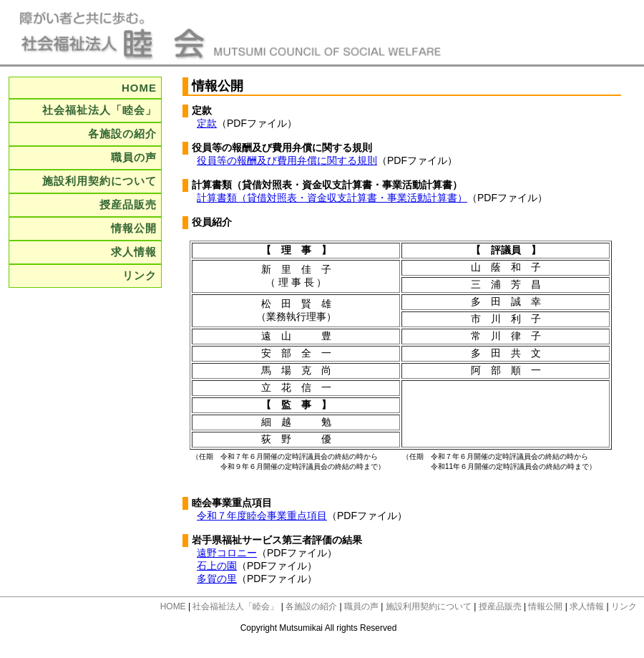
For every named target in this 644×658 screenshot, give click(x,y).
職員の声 (134, 157)
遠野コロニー (227, 553)
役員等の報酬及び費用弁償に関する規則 (287, 160)
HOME (139, 88)
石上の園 (217, 566)
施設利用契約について (99, 181)
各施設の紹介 (122, 134)
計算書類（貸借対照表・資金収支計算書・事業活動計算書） (332, 198)
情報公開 (134, 228)
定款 (207, 123)
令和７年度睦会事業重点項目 (262, 516)
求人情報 (134, 252)
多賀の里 (217, 579)
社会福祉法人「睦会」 (99, 110)
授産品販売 (128, 204)
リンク (140, 275)
